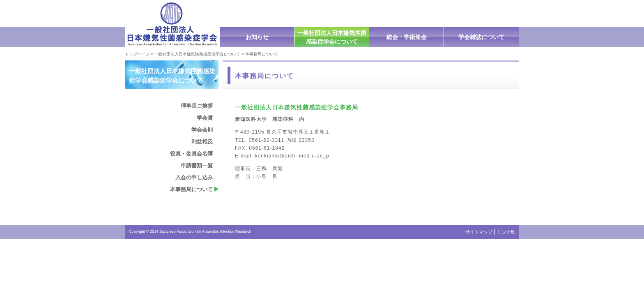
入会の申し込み (194, 177)
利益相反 (202, 142)
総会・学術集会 (407, 37)
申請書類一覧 (197, 165)
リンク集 (506, 232)
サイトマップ (479, 232)
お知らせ (257, 37)
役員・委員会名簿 (191, 154)
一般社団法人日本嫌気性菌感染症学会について (332, 37)
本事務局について (191, 189)
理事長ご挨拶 (197, 106)
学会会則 (202, 130)
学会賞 (205, 118)
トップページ (137, 54)
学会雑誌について (481, 37)
